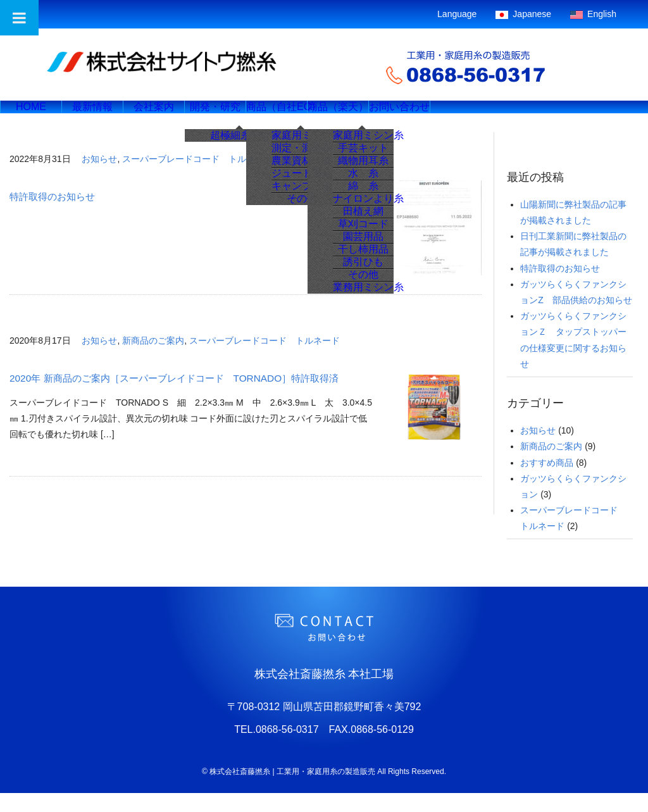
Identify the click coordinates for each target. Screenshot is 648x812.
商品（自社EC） (305, 116)
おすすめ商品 (547, 482)
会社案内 (170, 116)
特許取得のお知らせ (52, 215)
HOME (34, 116)
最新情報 (102, 116)
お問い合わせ (440, 116)
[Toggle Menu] (19, 18)
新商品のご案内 (153, 359)
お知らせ (99, 178)
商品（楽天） (373, 116)
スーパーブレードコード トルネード (197, 178)
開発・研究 (237, 116)
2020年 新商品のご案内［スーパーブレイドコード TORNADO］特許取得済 (174, 397)
